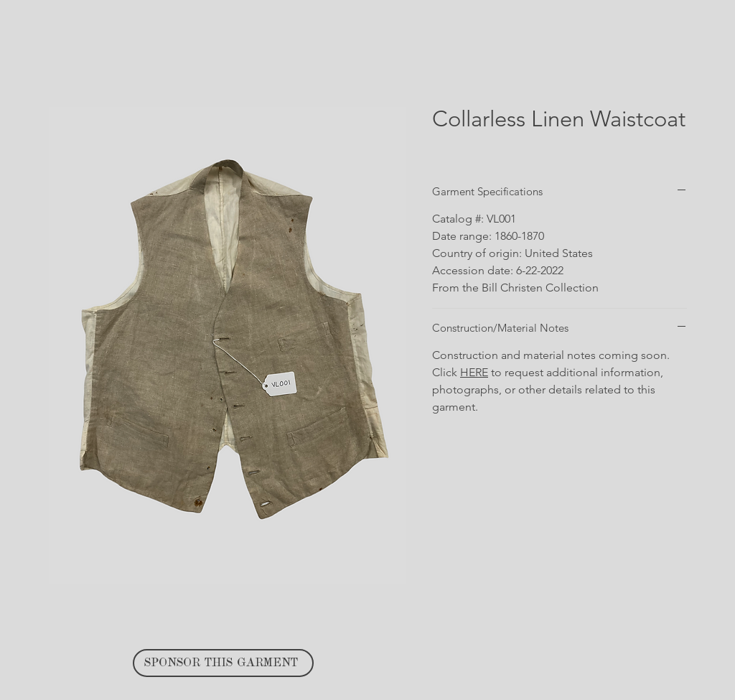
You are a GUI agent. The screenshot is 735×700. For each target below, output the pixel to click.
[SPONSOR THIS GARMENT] (223, 663)
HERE (474, 372)
